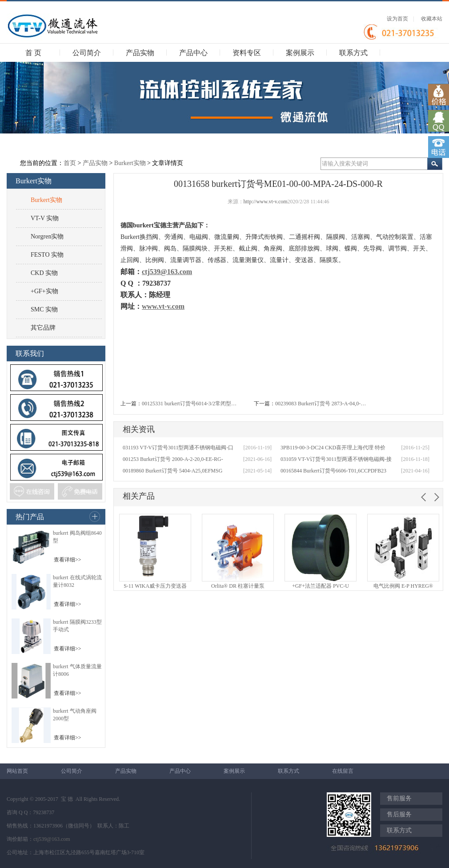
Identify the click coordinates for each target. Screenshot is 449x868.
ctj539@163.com (52, 839)
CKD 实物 (44, 273)
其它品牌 (43, 328)
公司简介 (87, 53)
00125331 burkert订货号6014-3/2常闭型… (189, 404)
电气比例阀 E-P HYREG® (403, 586)
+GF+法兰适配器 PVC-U (321, 586)
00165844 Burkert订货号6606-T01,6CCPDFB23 (333, 471)
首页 (70, 163)
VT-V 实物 (45, 218)
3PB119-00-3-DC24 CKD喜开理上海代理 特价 (333, 448)
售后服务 (399, 814)
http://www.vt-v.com (266, 202)
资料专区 (247, 53)
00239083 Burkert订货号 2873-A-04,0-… (321, 404)
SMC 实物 (44, 309)
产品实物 (140, 53)
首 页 (33, 53)
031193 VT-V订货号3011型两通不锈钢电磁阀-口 (178, 448)
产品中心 (193, 53)
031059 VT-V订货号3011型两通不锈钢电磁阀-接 (336, 459)
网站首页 (17, 771)
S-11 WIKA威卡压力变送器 (155, 586)
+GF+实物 (44, 291)
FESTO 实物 (47, 255)
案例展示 (300, 53)
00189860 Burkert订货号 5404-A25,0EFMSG (172, 471)
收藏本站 (432, 19)
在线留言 (343, 771)
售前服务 (399, 798)
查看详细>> (68, 560)
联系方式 (353, 53)
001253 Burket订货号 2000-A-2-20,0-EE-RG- (173, 459)
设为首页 (397, 19)
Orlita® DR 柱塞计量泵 (238, 586)
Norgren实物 (47, 236)
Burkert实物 (130, 163)
